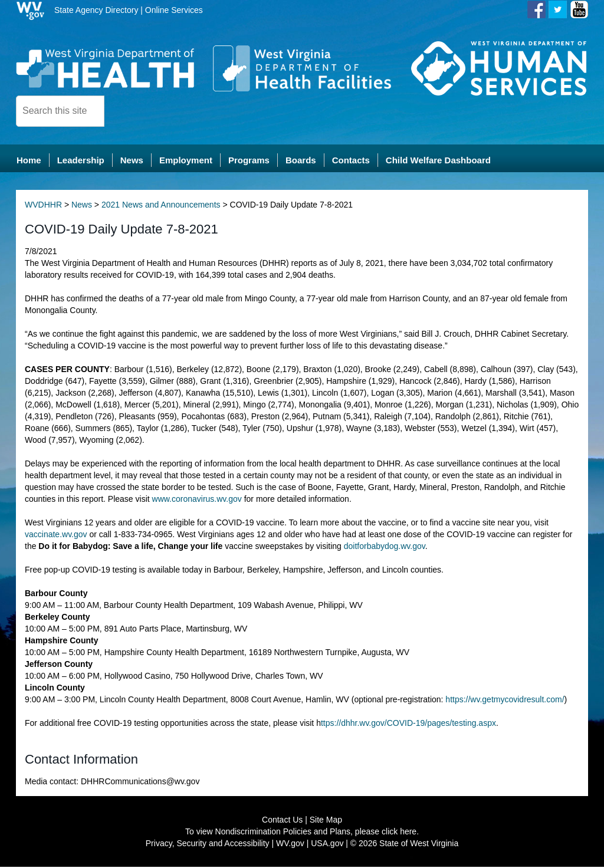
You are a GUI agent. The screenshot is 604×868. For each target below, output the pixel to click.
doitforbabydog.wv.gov (385, 547)
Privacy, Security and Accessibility (208, 844)
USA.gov (327, 844)
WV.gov (290, 844)
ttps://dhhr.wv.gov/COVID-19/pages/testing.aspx (408, 724)
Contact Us (282, 821)
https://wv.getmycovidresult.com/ (505, 701)
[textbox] (60, 111)
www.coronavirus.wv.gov (197, 500)
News (82, 206)
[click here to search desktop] (124, 110)
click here (399, 833)
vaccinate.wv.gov (56, 535)
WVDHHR (43, 206)
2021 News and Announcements (161, 206)
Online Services (174, 10)
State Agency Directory (96, 10)
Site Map (326, 821)
